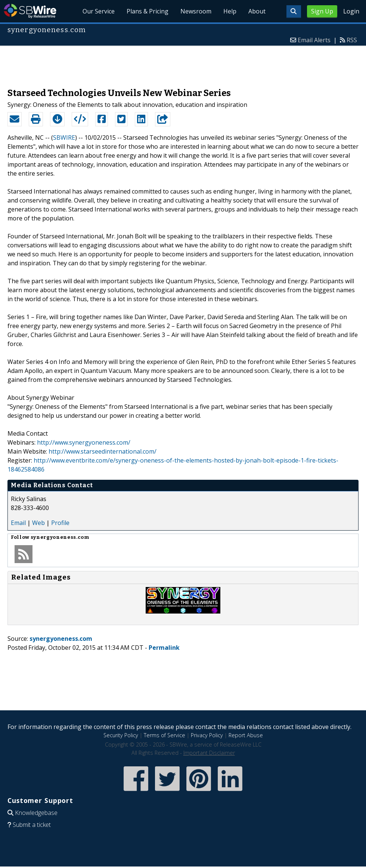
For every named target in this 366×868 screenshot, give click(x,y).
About (257, 11)
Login (351, 11)
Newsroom (196, 11)
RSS (352, 40)
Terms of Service (165, 735)
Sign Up (322, 11)
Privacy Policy (207, 735)
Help (230, 11)
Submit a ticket (32, 825)
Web (38, 523)
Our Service (99, 11)
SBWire (30, 11)
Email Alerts (314, 40)
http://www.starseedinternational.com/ (103, 451)
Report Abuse (246, 735)
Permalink (164, 648)
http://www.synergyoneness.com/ (84, 442)
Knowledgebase (36, 813)
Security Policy (121, 735)
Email (18, 523)
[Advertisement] (183, 63)
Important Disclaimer (209, 753)
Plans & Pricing (148, 11)
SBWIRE (64, 138)
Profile (60, 523)
